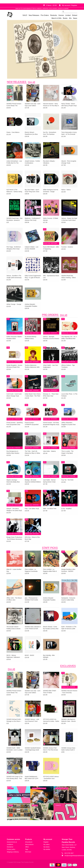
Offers (27, 847)
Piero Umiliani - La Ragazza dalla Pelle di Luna (50, 570)
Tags (27, 849)
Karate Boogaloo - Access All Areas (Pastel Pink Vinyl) (14, 366)
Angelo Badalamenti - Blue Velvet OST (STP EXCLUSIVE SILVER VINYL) (32, 778)
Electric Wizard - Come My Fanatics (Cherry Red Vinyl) (51, 628)
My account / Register (68, 5)
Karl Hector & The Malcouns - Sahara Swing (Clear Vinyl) (14, 191)
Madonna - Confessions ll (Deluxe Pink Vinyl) (32, 219)
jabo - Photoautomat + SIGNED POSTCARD (32, 599)
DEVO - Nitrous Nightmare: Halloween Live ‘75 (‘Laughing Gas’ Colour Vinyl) (14, 656)
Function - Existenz (67, 247)
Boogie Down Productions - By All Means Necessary (14, 538)
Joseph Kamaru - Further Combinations (32, 162)
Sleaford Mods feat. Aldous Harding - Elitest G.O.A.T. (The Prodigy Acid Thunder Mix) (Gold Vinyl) (69, 277)
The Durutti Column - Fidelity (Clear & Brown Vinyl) (14, 628)
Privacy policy (11, 849)
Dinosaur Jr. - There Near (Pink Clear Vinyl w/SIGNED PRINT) (51, 395)
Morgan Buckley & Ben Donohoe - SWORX (68, 570)
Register (46, 842)
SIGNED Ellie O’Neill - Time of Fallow (50, 692)
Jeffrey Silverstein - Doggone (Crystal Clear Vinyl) (68, 424)
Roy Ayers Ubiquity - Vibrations (49, 162)
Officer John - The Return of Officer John (14, 599)
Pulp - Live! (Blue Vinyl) (32, 509)
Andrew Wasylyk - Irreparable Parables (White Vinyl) (31, 305)
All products (29, 842)
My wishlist (47, 849)
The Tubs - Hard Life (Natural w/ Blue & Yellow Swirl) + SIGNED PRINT (32, 452)
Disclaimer (10, 847)
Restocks (54, 15)
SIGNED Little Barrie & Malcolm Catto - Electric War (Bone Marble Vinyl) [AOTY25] (69, 720)
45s (70, 18)
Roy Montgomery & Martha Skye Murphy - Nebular (13, 452)
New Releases (34, 15)
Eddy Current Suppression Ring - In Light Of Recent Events (33, 277)
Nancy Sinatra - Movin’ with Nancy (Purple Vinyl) (69, 105)
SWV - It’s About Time (50, 509)
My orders (47, 844)
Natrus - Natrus (66, 190)
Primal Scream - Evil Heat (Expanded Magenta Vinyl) (51, 424)
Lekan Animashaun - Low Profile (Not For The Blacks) (14, 162)
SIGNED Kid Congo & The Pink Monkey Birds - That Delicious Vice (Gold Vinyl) (15, 778)
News (75, 18)
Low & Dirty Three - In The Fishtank (69, 395)
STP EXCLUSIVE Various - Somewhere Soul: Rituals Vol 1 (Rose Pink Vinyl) (51, 778)
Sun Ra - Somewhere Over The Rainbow (50, 133)
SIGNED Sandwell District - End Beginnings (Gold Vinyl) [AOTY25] (33, 749)
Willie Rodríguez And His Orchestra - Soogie (51, 191)
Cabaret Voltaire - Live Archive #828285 (32, 248)
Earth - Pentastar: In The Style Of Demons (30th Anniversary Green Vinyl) (69, 628)
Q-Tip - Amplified (66, 509)
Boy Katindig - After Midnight (49, 656)
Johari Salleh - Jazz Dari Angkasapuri (51, 366)
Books (65, 18)
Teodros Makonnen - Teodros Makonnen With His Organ (32, 366)
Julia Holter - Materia (49, 451)
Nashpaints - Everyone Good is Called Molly (68, 599)
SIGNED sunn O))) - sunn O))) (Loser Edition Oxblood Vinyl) (33, 105)
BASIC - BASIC (29, 655)
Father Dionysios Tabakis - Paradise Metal (15, 338)
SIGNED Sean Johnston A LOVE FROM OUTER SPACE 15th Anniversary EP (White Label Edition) (33, 628)
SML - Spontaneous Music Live (51, 277)
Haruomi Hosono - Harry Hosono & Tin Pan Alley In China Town (51, 105)
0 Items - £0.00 (50, 5)
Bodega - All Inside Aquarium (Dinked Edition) (33, 481)
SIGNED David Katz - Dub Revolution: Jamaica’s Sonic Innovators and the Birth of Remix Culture (14, 219)
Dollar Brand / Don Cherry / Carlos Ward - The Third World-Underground (33, 395)
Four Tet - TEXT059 (67, 480)
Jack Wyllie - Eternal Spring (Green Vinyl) (49, 481)
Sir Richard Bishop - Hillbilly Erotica (31, 338)
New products (29, 844)
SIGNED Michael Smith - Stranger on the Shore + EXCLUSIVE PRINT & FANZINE (14, 720)
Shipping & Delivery (13, 852)
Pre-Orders (45, 15)
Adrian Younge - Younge (14, 304)
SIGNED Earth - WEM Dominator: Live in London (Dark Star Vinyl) (14, 749)
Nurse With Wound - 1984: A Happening (51, 248)
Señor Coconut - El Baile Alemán (51, 219)
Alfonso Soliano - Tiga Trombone (68, 366)
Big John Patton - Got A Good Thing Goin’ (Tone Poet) (32, 191)
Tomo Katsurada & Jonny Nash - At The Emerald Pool (69, 133)
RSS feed (28, 852)
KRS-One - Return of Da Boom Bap (32, 538)
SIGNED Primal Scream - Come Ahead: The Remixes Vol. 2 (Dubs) (14, 105)
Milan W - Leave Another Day (14, 570)
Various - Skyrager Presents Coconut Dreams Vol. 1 (51, 338)
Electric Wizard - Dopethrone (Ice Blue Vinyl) (31, 133)
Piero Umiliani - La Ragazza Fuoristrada (31, 570)
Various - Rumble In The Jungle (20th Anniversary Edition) (14, 277)
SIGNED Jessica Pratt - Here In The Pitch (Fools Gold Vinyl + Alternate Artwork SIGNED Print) (50, 749)
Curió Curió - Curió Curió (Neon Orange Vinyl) (14, 395)
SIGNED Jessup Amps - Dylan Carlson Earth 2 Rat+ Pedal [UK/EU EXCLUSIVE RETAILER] (69, 749)
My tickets (47, 847)
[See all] (31, 82)
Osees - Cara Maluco (13, 132)
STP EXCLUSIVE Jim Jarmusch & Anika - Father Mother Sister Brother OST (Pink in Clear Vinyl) (51, 720)
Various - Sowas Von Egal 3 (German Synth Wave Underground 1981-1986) (69, 219)
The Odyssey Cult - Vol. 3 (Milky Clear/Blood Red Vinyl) (69, 338)
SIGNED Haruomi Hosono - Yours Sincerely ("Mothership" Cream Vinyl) (69, 692)
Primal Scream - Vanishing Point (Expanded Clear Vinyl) (15, 424)
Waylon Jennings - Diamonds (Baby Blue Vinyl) (13, 481)
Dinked (75, 15)
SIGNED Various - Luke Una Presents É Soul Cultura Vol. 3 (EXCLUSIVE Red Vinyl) (32, 720)
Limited (68, 15)
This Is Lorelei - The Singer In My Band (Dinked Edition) (67, 452)
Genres (61, 15)
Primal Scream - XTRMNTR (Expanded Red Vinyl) (32, 424)
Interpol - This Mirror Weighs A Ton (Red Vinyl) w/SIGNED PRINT (14, 510)
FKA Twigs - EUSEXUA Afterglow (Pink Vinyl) (14, 248)
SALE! (25, 15)
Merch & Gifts (56, 18)
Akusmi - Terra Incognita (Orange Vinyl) (69, 162)
